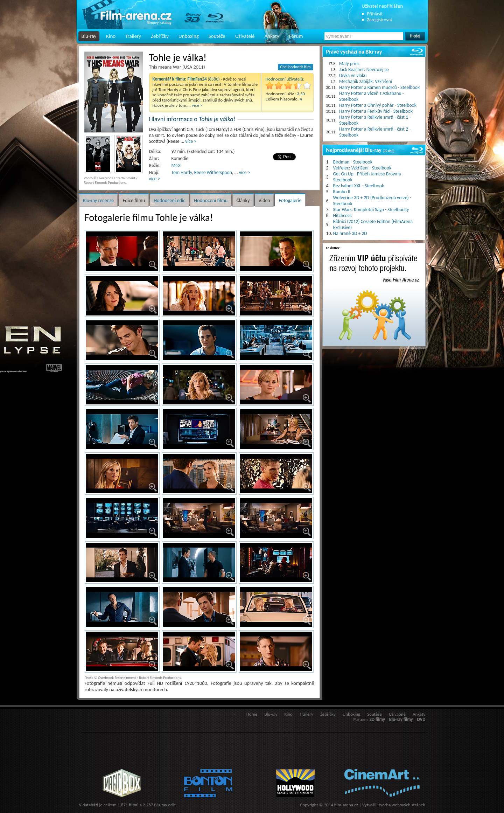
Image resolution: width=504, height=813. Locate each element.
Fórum (296, 36)
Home (252, 714)
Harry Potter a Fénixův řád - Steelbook (376, 111)
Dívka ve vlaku (353, 75)
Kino (111, 36)
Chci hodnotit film (296, 67)
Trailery (133, 36)
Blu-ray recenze (99, 200)
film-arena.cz (346, 805)
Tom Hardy (182, 172)
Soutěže (217, 36)
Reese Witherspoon (213, 172)
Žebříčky (160, 36)
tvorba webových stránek (402, 805)
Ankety (272, 36)
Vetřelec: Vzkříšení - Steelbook (362, 168)
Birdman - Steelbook (353, 162)
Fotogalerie (290, 200)
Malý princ (349, 64)
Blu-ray (89, 36)
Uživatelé (245, 36)
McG (176, 165)
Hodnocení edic (169, 200)
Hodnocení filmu (211, 200)
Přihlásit (375, 14)
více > (197, 105)
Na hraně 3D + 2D (350, 233)
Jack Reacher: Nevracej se (364, 70)
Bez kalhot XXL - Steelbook (359, 186)
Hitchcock (343, 216)
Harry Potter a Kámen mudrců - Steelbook (379, 87)
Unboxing (189, 36)
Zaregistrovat (380, 20)
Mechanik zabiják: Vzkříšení (366, 81)
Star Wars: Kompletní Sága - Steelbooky (371, 210)
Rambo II (342, 192)
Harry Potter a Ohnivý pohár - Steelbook (378, 105)
